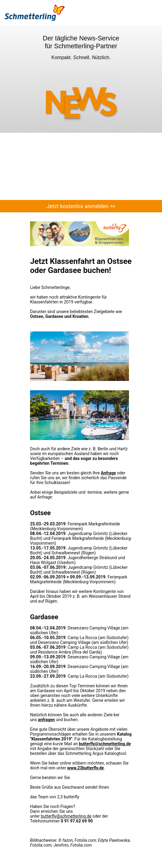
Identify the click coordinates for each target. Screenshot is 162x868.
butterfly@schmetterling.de (105, 744)
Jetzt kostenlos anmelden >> (81, 206)
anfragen (46, 720)
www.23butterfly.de (85, 768)
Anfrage (108, 473)
